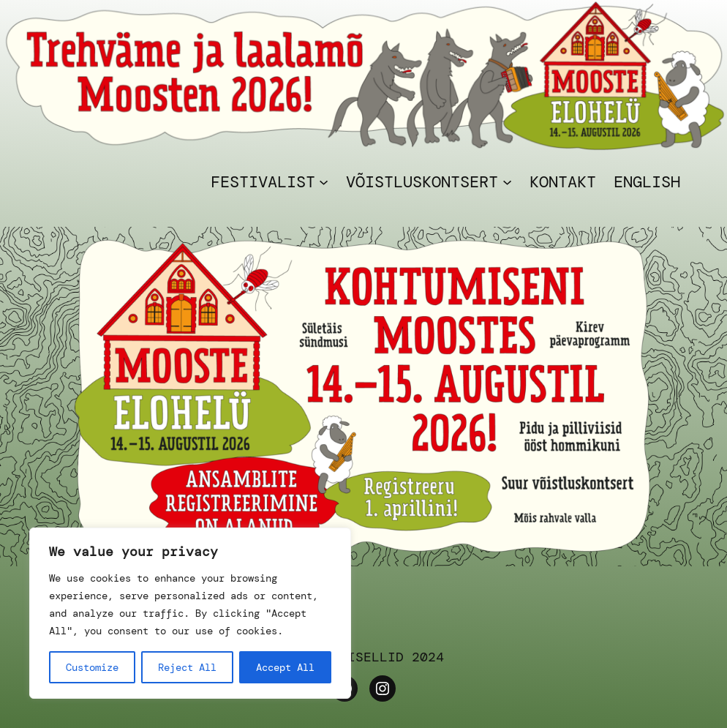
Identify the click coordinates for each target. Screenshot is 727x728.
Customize (92, 667)
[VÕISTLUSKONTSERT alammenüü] (507, 182)
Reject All (187, 667)
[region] (190, 613)
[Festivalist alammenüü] (324, 182)
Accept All (285, 667)
